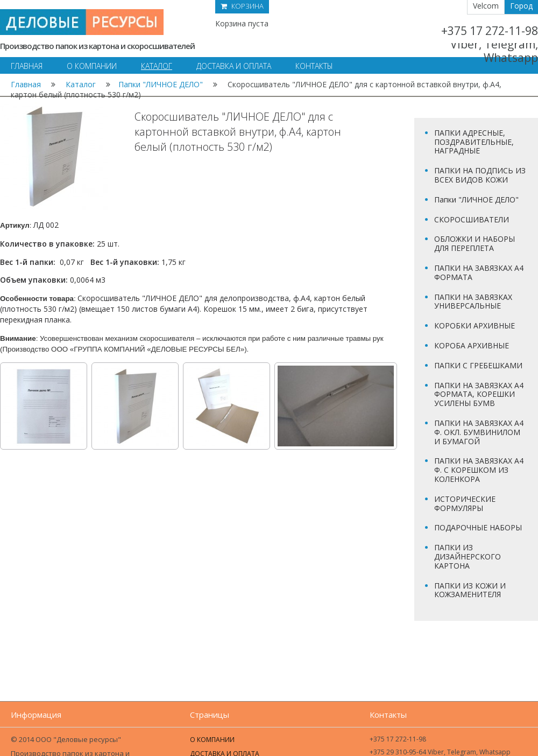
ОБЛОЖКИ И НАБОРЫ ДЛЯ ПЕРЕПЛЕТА (475, 243)
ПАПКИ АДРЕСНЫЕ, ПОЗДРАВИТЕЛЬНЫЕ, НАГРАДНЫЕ (474, 142)
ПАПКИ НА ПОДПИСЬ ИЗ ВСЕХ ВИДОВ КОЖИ (480, 175)
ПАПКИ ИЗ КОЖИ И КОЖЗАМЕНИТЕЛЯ (470, 590)
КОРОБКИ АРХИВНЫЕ (475, 325)
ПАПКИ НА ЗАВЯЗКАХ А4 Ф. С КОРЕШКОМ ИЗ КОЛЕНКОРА (479, 470)
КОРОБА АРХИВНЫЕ (472, 345)
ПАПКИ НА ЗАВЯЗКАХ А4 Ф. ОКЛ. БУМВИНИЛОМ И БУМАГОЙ (479, 432)
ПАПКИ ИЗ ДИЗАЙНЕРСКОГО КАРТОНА (468, 556)
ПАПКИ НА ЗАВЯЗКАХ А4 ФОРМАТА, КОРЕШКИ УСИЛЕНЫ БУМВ (479, 394)
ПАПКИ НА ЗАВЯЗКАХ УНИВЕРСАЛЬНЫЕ (473, 302)
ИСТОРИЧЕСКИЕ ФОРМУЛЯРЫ (465, 503)
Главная (26, 84)
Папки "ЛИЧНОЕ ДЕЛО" (161, 84)
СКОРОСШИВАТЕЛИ (472, 219)
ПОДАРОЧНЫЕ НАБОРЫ (478, 527)
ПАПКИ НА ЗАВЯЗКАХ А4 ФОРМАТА (479, 272)
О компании (212, 740)
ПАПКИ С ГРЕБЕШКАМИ (478, 365)
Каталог (81, 84)
